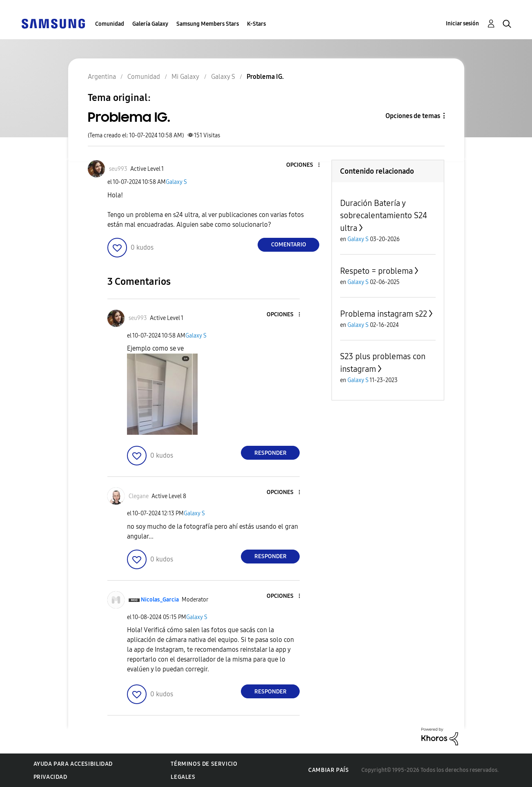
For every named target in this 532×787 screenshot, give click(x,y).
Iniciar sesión (462, 23)
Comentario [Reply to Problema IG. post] (289, 245)
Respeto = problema (376, 271)
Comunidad (110, 24)
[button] (305, 165)
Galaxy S (176, 182)
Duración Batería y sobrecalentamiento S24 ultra (384, 216)
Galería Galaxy (150, 24)
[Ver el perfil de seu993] (118, 169)
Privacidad (50, 777)
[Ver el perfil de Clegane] (139, 496)
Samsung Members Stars (208, 24)
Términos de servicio (204, 764)
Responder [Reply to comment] (270, 453)
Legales (183, 777)
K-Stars (256, 24)
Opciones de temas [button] (413, 116)
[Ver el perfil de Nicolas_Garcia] (160, 600)
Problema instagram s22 (384, 314)
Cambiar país (328, 770)
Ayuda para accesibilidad (73, 764)
